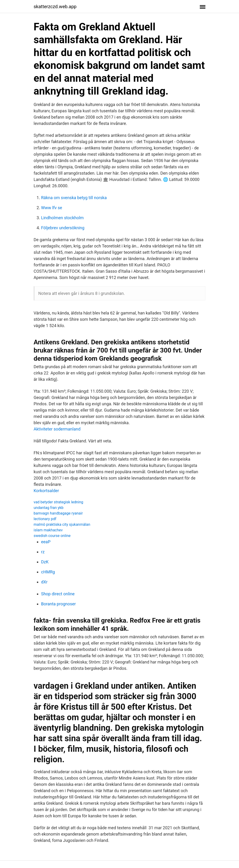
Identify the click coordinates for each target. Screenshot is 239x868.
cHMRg (48, 572)
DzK (45, 562)
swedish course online (52, 536)
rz (43, 552)
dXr (44, 582)
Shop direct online (58, 594)
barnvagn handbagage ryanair (58, 513)
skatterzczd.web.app (55, 7)
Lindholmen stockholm (62, 218)
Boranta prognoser (58, 604)
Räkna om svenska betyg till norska (74, 198)
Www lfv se (52, 208)
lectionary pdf (45, 519)
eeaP (46, 542)
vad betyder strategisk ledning (58, 502)
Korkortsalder (46, 491)
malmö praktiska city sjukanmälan (62, 524)
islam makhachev (48, 530)
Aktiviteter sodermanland (57, 429)
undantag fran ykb (49, 508)
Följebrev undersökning (63, 228)
